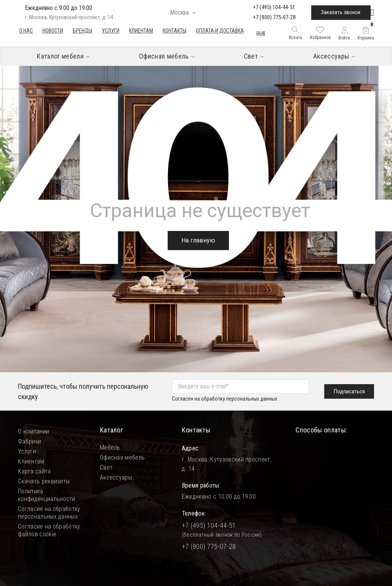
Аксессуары (116, 477)
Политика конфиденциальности (47, 495)
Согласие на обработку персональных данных (49, 513)
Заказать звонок (341, 12)
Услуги (111, 31)
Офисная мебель (122, 458)
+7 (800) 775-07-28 (274, 17)
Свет (106, 467)
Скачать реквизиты (44, 481)
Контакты (175, 31)
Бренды (82, 31)
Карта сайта (34, 471)
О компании (33, 431)
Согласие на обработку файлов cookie (49, 530)
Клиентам (141, 31)
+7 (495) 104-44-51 (274, 7)
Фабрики (29, 441)
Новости (53, 31)
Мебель (110, 448)
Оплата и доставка (220, 31)
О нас (26, 31)
